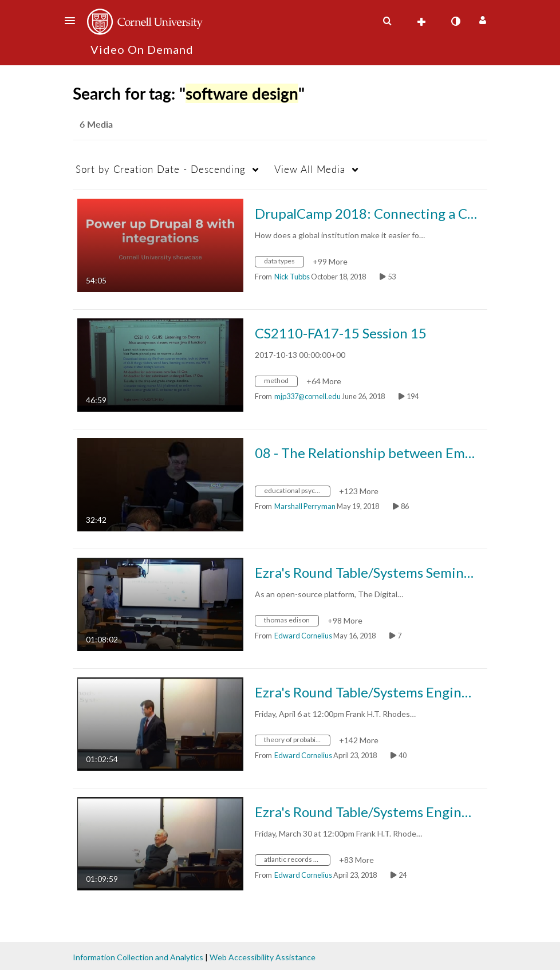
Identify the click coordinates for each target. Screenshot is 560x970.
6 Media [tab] (96, 124)
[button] (73, 21)
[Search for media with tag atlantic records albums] (297, 861)
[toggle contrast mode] (455, 21)
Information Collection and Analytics (138, 957)
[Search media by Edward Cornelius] (303, 636)
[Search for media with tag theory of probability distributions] (297, 741)
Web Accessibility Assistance (263, 957)
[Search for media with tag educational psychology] (297, 492)
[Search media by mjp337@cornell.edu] (307, 396)
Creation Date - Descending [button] (161, 169)
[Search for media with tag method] (281, 382)
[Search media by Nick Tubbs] (292, 277)
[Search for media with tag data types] (284, 263)
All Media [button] (310, 169)
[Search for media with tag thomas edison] (291, 622)
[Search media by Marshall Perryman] (305, 506)
